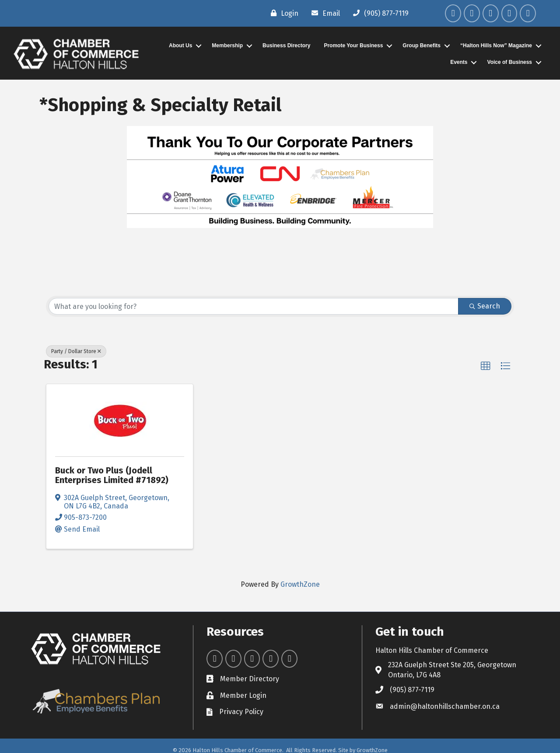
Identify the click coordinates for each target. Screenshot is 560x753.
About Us (180, 46)
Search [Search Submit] (485, 306)
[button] (486, 366)
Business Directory (286, 46)
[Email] (324, 13)
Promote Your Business (353, 46)
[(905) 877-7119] (379, 13)
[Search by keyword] (254, 306)
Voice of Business (510, 62)
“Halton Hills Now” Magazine (496, 46)
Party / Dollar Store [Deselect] (76, 351)
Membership (227, 46)
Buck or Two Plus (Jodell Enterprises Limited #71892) (112, 475)
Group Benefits (422, 46)
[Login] (282, 13)
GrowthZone (300, 584)
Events (459, 62)
